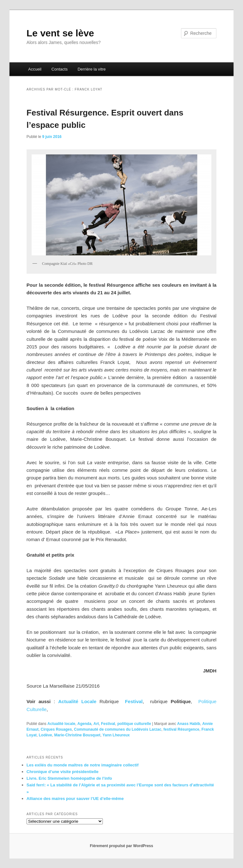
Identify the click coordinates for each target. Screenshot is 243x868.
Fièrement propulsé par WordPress (121, 846)
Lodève (45, 735)
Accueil (35, 69)
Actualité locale (61, 724)
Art (96, 724)
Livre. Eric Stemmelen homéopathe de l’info (69, 778)
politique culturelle (134, 724)
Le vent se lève (60, 33)
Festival (134, 701)
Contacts (59, 69)
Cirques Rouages (56, 729)
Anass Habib (189, 724)
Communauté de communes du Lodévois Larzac (118, 729)
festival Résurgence (181, 729)
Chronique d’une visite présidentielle (63, 772)
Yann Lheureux (116, 735)
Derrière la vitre (92, 69)
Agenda (84, 724)
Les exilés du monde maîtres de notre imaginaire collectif (83, 765)
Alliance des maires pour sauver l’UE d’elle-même (75, 799)
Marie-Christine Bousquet (77, 735)
